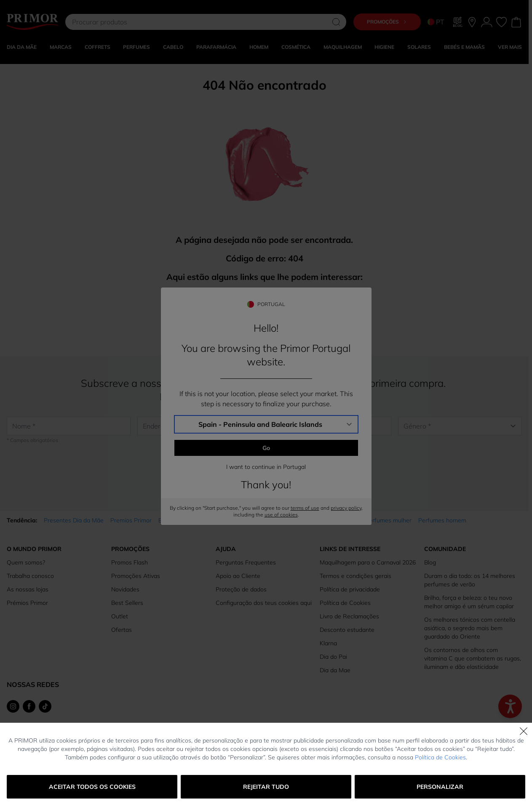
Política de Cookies (440, 757)
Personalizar (440, 787)
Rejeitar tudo (266, 787)
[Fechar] (524, 731)
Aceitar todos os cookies (92, 787)
